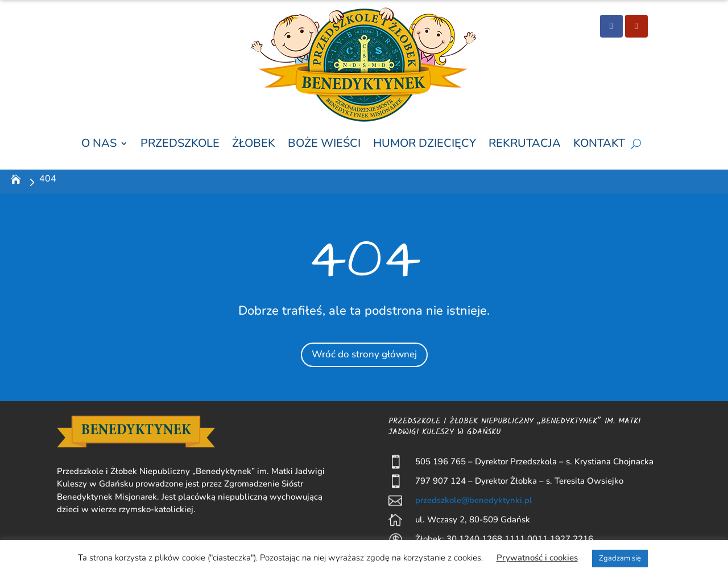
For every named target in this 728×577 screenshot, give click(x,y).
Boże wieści (324, 144)
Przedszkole (180, 144)
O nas (99, 144)
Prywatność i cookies (537, 558)
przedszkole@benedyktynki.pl (474, 500)
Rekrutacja (525, 144)
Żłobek (254, 144)
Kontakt (599, 144)
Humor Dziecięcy (425, 144)
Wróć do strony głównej (364, 353)
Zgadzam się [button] (620, 558)
